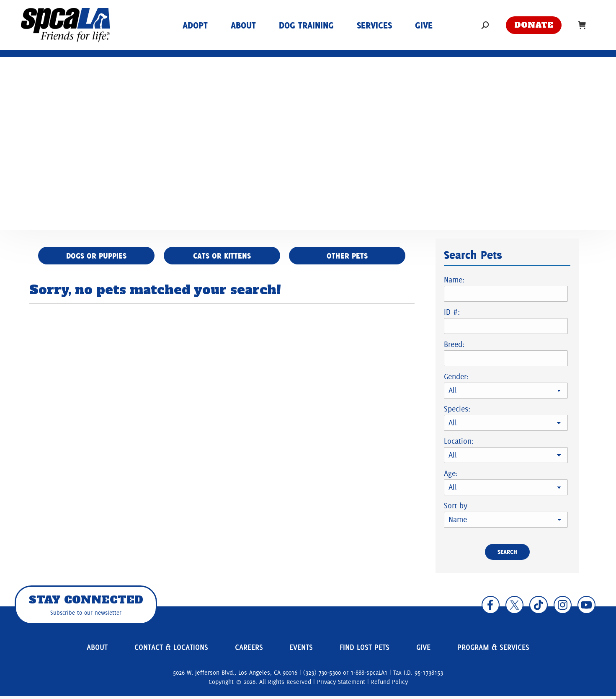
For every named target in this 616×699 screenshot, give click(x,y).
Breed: (454, 344)
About (95, 650)
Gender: (456, 377)
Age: (451, 473)
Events (300, 650)
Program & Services (490, 650)
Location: (459, 441)
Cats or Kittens (222, 256)
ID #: (452, 312)
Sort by (456, 506)
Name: (454, 280)
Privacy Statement (341, 685)
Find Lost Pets (362, 650)
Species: (457, 409)
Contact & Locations (171, 650)
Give (420, 650)
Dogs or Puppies (94, 256)
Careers (250, 650)
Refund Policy (389, 685)
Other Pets (350, 256)
